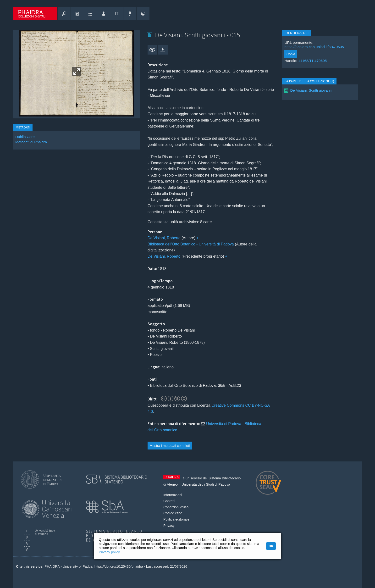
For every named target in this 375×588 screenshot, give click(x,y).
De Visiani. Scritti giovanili (311, 90)
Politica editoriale (176, 519)
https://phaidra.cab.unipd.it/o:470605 (314, 47)
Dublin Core (25, 137)
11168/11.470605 (313, 61)
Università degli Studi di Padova (206, 484)
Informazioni (173, 495)
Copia (291, 54)
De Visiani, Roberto (164, 238)
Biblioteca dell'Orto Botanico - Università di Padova (191, 244)
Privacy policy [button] (109, 552)
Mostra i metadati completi (170, 446)
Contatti (169, 501)
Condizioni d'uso (176, 507)
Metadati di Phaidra (31, 142)
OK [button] (271, 546)
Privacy (169, 526)
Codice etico (173, 513)
